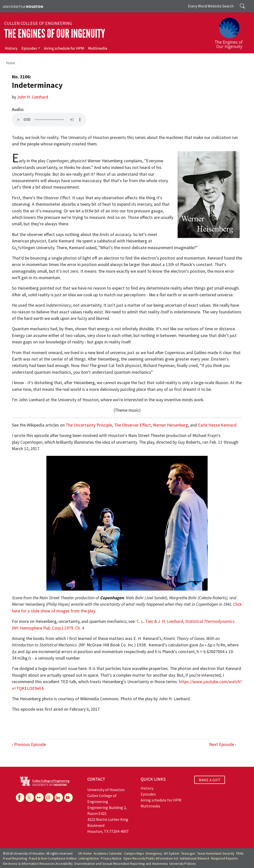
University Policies (183, 864)
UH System (172, 853)
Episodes (29, 48)
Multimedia (98, 48)
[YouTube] (68, 798)
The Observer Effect (132, 425)
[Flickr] (39, 798)
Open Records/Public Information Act (151, 858)
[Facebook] (20, 798)
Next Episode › (223, 744)
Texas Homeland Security (216, 853)
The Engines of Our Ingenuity (55, 34)
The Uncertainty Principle (89, 425)
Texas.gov (188, 853)
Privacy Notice (111, 858)
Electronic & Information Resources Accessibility (38, 864)
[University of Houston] (23, 6)
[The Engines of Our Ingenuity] (232, 31)
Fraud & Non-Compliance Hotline (53, 858)
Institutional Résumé (195, 858)
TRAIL (240, 853)
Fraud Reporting (15, 858)
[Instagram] (49, 798)
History (11, 48)
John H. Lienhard (33, 97)
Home (11, 63)
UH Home (85, 853)
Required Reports (224, 858)
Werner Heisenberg (170, 425)
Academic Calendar (108, 853)
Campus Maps (134, 853)
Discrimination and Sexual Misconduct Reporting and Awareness (121, 864)
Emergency (154, 853)
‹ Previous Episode (29, 744)
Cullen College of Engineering (38, 23)
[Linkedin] (59, 798)
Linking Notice (89, 858)
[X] (30, 798)
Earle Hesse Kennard (217, 425)
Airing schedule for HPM (64, 48)
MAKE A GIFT (210, 780)
